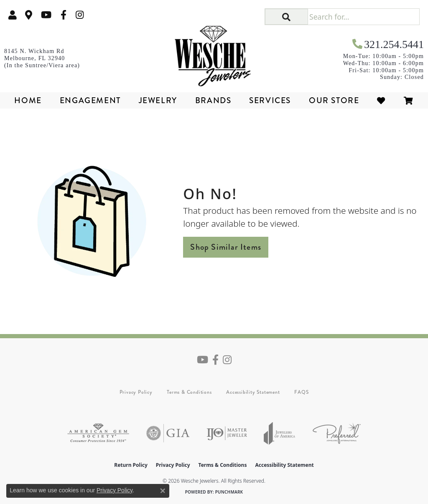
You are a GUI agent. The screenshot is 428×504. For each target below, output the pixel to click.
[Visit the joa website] (280, 433)
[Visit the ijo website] (227, 433)
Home (28, 100)
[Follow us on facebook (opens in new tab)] (64, 15)
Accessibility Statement (253, 392)
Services (270, 100)
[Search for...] (363, 17)
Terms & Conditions (189, 392)
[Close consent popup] (163, 491)
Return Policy (131, 465)
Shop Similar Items (226, 247)
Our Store (334, 100)
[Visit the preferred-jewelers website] (337, 433)
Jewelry (158, 100)
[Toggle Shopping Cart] (409, 100)
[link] (29, 15)
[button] (13, 15)
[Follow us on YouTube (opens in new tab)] (46, 15)
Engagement (90, 100)
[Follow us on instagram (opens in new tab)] (80, 15)
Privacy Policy (136, 392)
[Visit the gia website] (168, 433)
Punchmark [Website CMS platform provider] (229, 492)
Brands (213, 100)
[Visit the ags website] (98, 433)
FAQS (301, 392)
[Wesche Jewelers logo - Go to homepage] (214, 53)
